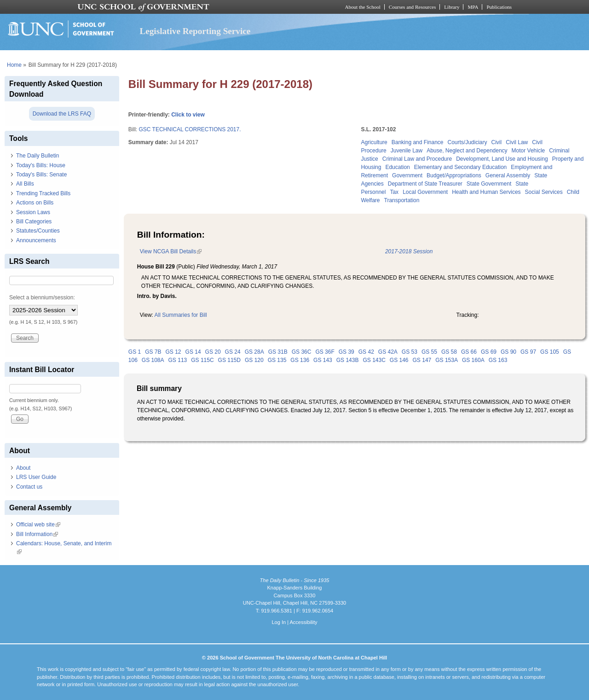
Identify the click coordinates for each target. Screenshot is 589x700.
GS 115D (229, 360)
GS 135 (277, 360)
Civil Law (517, 142)
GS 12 (173, 352)
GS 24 (233, 352)
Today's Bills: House (41, 165)
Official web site (38, 525)
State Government (489, 184)
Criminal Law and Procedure (417, 159)
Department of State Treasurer (425, 184)
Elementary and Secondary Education (460, 167)
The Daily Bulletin (38, 156)
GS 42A (388, 352)
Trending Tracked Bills (43, 193)
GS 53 (410, 352)
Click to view (188, 115)
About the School (363, 7)
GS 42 (366, 352)
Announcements (36, 240)
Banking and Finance (418, 142)
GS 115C (202, 360)
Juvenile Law (407, 151)
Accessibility (303, 622)
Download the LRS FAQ (62, 114)
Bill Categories (34, 222)
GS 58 (449, 352)
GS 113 (178, 360)
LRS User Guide (36, 477)
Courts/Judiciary (468, 142)
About (23, 468)
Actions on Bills (35, 203)
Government (407, 175)
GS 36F (325, 352)
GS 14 (193, 352)
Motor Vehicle (528, 151)
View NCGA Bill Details (171, 251)
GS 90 (508, 352)
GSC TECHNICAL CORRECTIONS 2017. (190, 129)
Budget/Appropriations (454, 175)
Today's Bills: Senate (41, 175)
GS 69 (489, 352)
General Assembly (508, 175)
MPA (473, 7)
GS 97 (528, 352)
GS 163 (498, 360)
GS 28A (254, 352)
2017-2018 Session (409, 251)
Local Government (425, 192)
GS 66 (469, 352)
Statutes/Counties (38, 231)
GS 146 (399, 360)
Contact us (29, 487)
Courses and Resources (412, 7)
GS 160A (473, 360)
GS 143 (323, 360)
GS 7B (153, 352)
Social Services (544, 192)
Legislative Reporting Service (195, 31)
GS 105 (550, 352)
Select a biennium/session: (42, 297)
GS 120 (254, 360)
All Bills (25, 184)
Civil (497, 142)
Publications (499, 7)
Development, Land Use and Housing (502, 159)
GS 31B (278, 352)
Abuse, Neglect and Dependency (467, 151)
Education (397, 167)
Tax (394, 192)
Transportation (402, 200)
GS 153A (447, 360)
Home (14, 65)
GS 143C (374, 360)
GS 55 (429, 352)
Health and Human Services (486, 192)
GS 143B (348, 360)
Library (452, 7)
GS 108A (153, 360)
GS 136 (300, 360)
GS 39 (346, 352)
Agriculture (374, 142)
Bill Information (37, 534)
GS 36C (302, 352)
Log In (279, 622)
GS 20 (213, 352)
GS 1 (135, 352)
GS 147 (422, 360)
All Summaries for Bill (181, 315)
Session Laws (33, 212)
